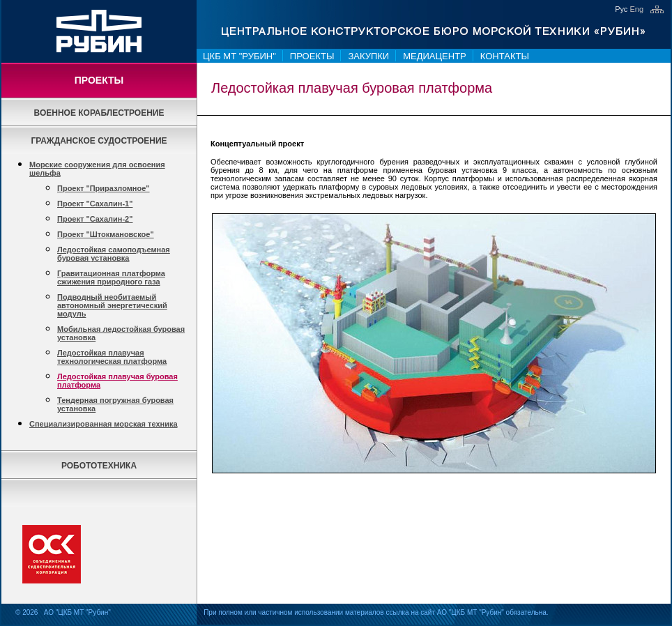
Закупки (368, 56)
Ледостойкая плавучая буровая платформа (117, 381)
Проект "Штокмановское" (106, 234)
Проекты (312, 56)
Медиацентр (435, 56)
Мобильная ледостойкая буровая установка (121, 333)
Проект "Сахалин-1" (95, 204)
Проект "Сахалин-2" (95, 219)
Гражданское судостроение (99, 141)
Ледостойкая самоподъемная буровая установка (114, 254)
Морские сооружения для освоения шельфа (97, 169)
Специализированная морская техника (104, 424)
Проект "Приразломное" (104, 188)
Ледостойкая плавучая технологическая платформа (112, 357)
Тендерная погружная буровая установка (115, 404)
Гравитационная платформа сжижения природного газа (111, 277)
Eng (636, 9)
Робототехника (99, 466)
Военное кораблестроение (99, 113)
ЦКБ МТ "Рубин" (239, 56)
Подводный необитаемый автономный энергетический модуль (112, 305)
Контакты (505, 56)
